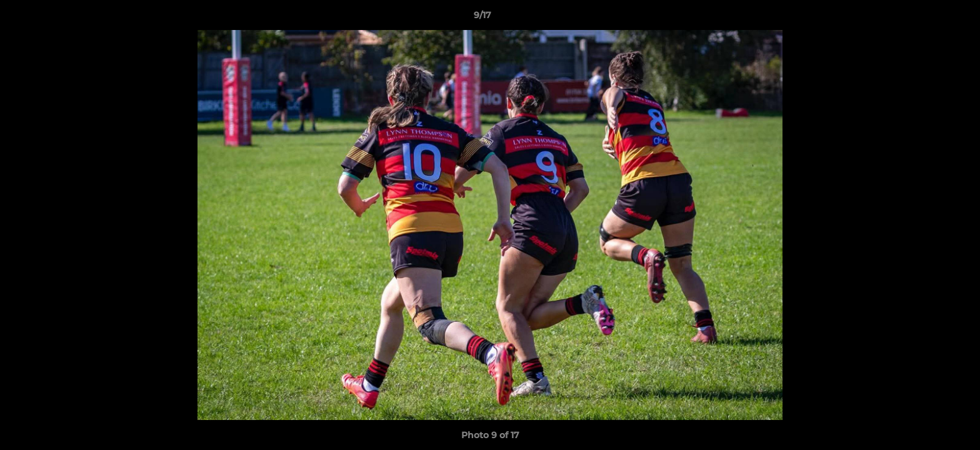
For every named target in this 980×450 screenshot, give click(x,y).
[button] (927, 18)
